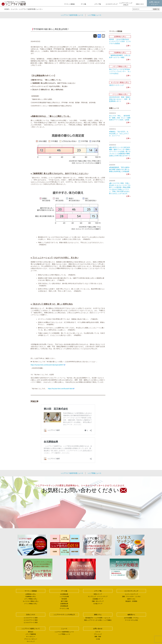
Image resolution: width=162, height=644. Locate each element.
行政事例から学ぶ (31, 597)
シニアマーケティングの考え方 (126, 4)
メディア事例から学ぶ (31, 599)
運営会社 (31, 632)
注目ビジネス (140, 4)
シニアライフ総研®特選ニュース (30, 9)
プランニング (98, 634)
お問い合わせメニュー (154, 3)
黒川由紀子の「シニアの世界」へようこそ (98, 618)
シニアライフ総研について (31, 629)
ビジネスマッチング (112, 4)
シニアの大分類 (64, 597)
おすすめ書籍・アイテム (131, 618)
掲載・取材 (98, 637)
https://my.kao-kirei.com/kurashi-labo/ (60, 389)
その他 (98, 639)
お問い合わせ (98, 629)
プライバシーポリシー (31, 639)
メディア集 (98, 4)
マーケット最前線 (69, 4)
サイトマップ (31, 641)
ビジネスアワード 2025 (31, 618)
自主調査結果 (64, 594)
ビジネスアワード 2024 (31, 620)
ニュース (14, 9)
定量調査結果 (64, 604)
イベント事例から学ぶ (31, 604)
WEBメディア (98, 594)
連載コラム (98, 615)
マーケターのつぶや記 (131, 620)
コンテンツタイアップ (131, 594)
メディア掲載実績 (31, 634)
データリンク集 (64, 608)
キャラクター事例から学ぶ (31, 601)
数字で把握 (64, 601)
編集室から (131, 615)
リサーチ (98, 632)
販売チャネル (131, 599)
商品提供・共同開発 (131, 601)
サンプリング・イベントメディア (98, 597)
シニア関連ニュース (94, 15)
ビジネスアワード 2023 (31, 623)
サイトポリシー (31, 637)
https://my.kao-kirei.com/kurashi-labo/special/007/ (47, 365)
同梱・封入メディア (98, 601)
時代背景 (64, 599)
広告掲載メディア (98, 599)
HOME (7, 9)
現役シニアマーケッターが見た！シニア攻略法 (98, 620)
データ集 (83, 4)
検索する (156, 9)
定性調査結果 (64, 606)
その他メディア (98, 604)
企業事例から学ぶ (31, 594)
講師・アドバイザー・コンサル (131, 597)
